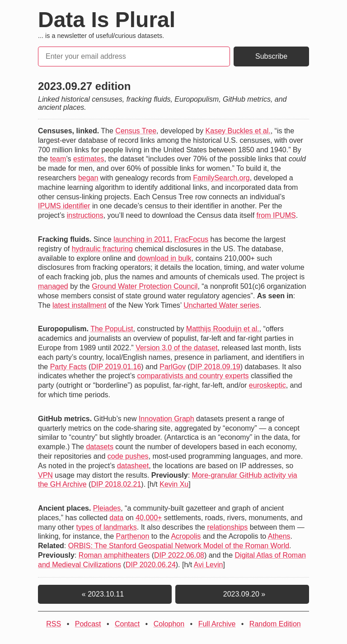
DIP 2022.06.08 (179, 555)
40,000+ (149, 518)
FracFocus (192, 239)
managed (53, 286)
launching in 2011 (142, 239)
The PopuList (112, 329)
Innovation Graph (166, 419)
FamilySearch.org (221, 178)
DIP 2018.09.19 (215, 367)
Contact (127, 624)
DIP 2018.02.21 (116, 484)
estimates (89, 159)
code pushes (128, 456)
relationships (227, 527)
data (116, 518)
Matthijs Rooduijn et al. (223, 329)
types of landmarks (106, 527)
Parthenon (133, 536)
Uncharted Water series (221, 305)
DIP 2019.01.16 (116, 367)
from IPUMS (276, 215)
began (88, 178)
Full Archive (217, 624)
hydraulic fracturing (102, 249)
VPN (45, 475)
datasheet (133, 466)
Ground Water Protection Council (145, 286)
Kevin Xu (174, 484)
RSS (54, 624)
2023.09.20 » (242, 594)
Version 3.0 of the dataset (176, 348)
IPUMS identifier (64, 206)
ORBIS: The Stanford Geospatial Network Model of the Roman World (179, 546)
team (58, 159)
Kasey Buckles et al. (238, 131)
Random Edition (275, 624)
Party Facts (68, 367)
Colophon (169, 624)
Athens (279, 536)
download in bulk (165, 258)
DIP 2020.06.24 (151, 565)
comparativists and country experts (193, 376)
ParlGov (173, 367)
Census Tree (136, 131)
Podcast (88, 624)
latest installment (79, 305)
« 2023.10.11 (105, 594)
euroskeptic (267, 385)
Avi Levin (209, 565)
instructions (85, 215)
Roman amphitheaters (114, 555)
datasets (99, 447)
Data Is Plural (107, 20)
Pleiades (107, 508)
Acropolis (186, 536)
